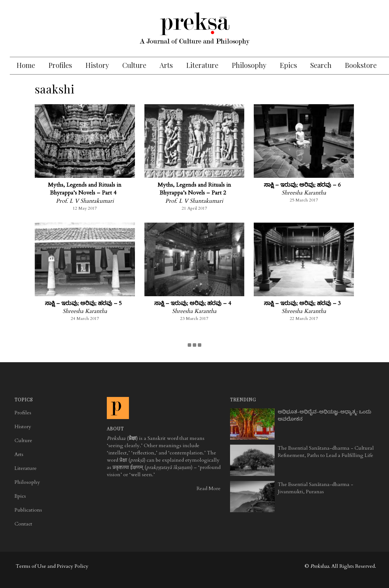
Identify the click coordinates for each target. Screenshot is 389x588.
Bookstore (361, 65)
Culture (134, 65)
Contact (23, 524)
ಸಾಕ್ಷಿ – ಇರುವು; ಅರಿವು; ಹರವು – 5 (83, 303)
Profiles (60, 65)
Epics (288, 65)
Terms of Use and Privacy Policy (52, 566)
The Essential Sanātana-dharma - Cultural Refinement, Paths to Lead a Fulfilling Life (326, 452)
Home (26, 65)
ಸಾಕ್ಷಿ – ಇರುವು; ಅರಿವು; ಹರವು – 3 (302, 303)
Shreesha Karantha (304, 193)
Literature (202, 65)
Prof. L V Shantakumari (85, 201)
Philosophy (249, 65)
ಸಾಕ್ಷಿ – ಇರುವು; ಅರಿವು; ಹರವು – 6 (302, 185)
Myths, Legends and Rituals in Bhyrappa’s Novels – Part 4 (85, 189)
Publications (28, 510)
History (97, 65)
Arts (166, 65)
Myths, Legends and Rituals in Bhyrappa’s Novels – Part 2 (194, 189)
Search (321, 65)
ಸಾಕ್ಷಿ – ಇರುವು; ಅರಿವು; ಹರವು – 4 (193, 303)
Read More (209, 489)
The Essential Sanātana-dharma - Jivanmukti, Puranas (316, 488)
